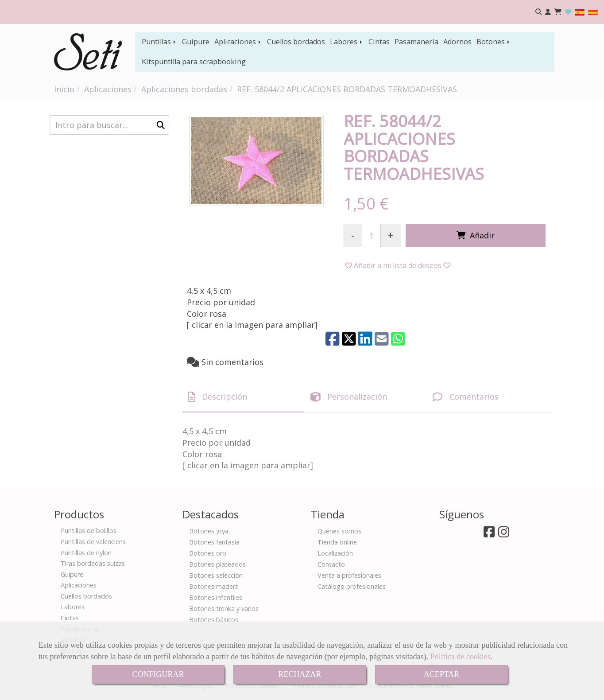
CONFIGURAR (158, 674)
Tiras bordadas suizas (93, 563)
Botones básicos (214, 620)
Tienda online (337, 542)
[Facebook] (489, 534)
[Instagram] (504, 534)
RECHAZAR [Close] (300, 674)
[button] (548, 12)
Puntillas (159, 42)
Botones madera (214, 586)
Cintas (379, 42)
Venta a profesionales (349, 575)
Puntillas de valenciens (93, 542)
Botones (494, 42)
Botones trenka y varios (224, 609)
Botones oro (208, 553)
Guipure (196, 42)
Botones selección (216, 575)
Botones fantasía (214, 542)
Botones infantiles (216, 597)
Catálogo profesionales (352, 586)
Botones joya (209, 531)
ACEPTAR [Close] (442, 674)
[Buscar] (109, 125)
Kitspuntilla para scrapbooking (194, 62)
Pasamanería (416, 42)
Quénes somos (339, 531)
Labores (347, 42)
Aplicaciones (238, 42)
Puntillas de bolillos (89, 531)
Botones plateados (217, 564)
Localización (335, 553)
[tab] (243, 397)
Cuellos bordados (296, 42)
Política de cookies (461, 657)
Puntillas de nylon (86, 553)
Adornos (457, 42)
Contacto (331, 564)
